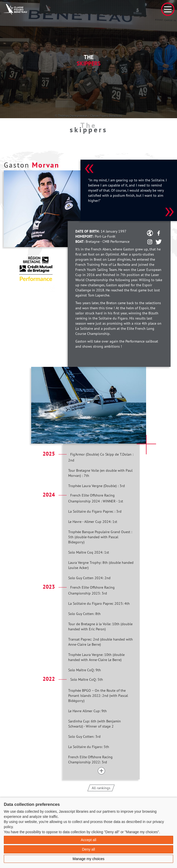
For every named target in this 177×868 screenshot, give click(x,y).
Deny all (88, 849)
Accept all (88, 840)
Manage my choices (88, 859)
